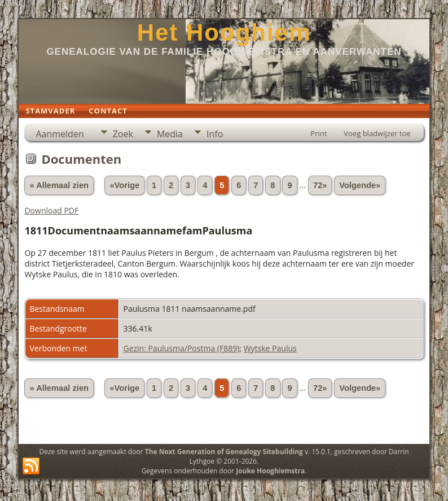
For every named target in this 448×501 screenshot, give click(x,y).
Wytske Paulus (270, 348)
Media (170, 134)
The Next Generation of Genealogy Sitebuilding (224, 452)
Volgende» (360, 185)
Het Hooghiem (224, 32)
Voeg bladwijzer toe (377, 133)
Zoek (123, 134)
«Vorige (124, 185)
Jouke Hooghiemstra (270, 471)
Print (319, 133)
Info (215, 134)
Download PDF (51, 210)
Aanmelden (60, 134)
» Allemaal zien (59, 185)
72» (320, 185)
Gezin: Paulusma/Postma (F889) (181, 348)
